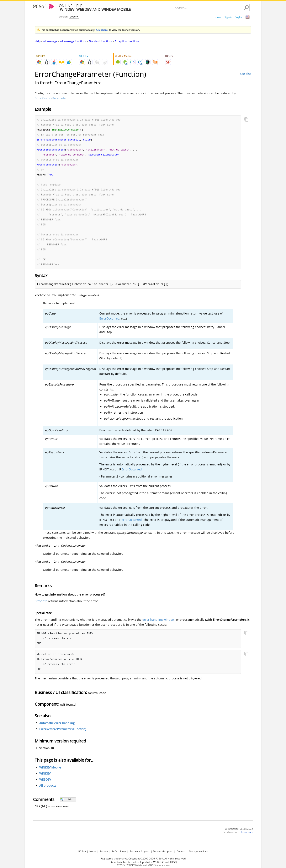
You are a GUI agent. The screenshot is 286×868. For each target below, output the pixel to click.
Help (38, 41)
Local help (247, 838)
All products (48, 791)
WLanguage (50, 41)
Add (66, 805)
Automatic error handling (57, 729)
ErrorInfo (41, 607)
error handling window (158, 625)
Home (217, 17)
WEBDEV (45, 785)
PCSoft (82, 851)
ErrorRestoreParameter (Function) (63, 735)
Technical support (163, 851)
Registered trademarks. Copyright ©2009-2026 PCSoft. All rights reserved (143, 859)
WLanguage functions (73, 41)
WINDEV (45, 779)
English (239, 17)
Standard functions (101, 41)
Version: (64, 17)
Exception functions (127, 41)
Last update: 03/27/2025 (239, 834)
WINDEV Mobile (50, 773)
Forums (104, 851)
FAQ (114, 851)
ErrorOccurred (109, 324)
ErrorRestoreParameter (51, 98)
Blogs (123, 851)
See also (246, 74)
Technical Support (140, 851)
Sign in (229, 17)
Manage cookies (198, 851)
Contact (181, 851)
